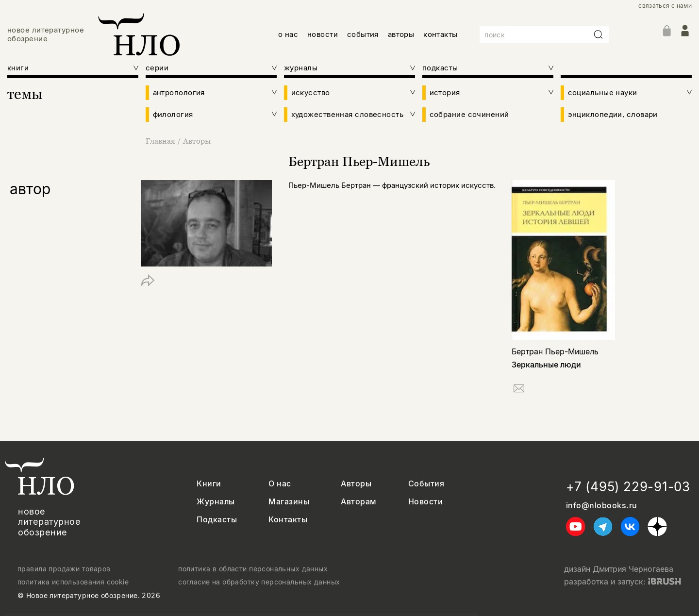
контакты (441, 34)
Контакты (288, 520)
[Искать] (599, 34)
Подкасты (217, 520)
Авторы (197, 141)
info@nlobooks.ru (602, 506)
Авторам (358, 502)
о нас (288, 34)
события (363, 34)
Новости (425, 502)
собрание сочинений (469, 115)
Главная (161, 141)
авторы (401, 34)
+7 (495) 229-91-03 (628, 487)
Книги (209, 484)
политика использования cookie (73, 582)
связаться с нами (665, 6)
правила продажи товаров (64, 569)
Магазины (289, 502)
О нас (280, 484)
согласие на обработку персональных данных (259, 582)
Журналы (216, 502)
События (426, 484)
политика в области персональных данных (253, 569)
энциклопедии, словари (613, 115)
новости (323, 34)
